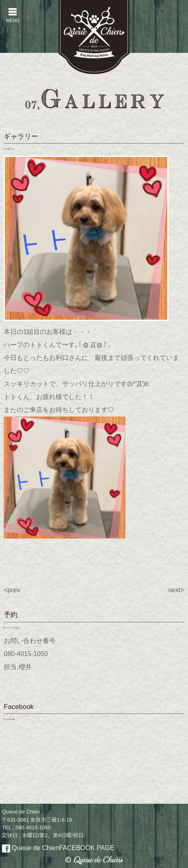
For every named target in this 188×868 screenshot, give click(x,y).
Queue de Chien (58, 848)
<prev (12, 590)
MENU (13, 15)
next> (176, 590)
